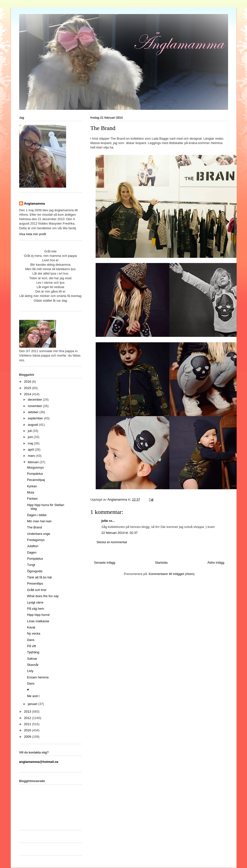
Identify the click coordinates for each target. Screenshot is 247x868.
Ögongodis (35, 571)
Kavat (31, 627)
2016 (28, 382)
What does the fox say (43, 596)
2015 (28, 388)
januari (33, 704)
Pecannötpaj (36, 480)
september (36, 418)
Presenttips (35, 583)
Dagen (32, 552)
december (35, 400)
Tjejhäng (33, 652)
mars (32, 456)
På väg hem (36, 609)
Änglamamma (35, 204)
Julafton (33, 546)
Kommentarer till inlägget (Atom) (172, 574)
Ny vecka (34, 633)
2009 (28, 737)
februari (34, 462)
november (35, 406)
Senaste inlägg (105, 563)
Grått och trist (37, 590)
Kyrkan (32, 486)
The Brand (35, 527)
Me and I (33, 696)
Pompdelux (35, 474)
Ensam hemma (38, 677)
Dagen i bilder (37, 515)
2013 (28, 712)
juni (31, 437)
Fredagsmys (36, 540)
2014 (28, 394)
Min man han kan (39, 521)
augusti (33, 425)
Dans (31, 640)
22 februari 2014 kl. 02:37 (120, 533)
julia (105, 521)
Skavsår (33, 665)
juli (30, 431)
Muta (31, 492)
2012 (28, 718)
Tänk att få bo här (40, 577)
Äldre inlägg (216, 563)
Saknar (32, 659)
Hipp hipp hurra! (38, 615)
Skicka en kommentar (112, 542)
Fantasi (32, 499)
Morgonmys (35, 467)
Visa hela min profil (33, 234)
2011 (28, 724)
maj (31, 443)
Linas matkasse (38, 621)
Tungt (31, 565)
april (31, 450)
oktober (34, 412)
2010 (28, 730)
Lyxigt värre (35, 602)
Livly (30, 671)
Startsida (161, 563)
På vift (31, 646)
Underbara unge (39, 534)
